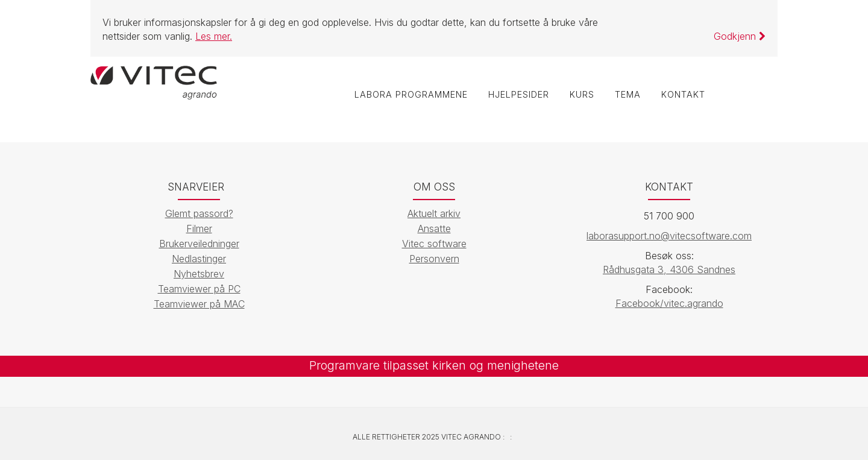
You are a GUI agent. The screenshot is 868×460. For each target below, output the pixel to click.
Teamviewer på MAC (199, 304)
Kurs (582, 94)
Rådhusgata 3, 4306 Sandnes (669, 269)
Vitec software (434, 244)
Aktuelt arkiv (434, 213)
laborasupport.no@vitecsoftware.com (669, 236)
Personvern (434, 259)
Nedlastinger (199, 259)
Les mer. (214, 36)
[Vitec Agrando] (154, 81)
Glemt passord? (199, 213)
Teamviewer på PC (199, 289)
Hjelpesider (519, 94)
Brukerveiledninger (199, 244)
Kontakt (683, 94)
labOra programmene (411, 94)
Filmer (199, 228)
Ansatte (434, 228)
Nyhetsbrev (199, 274)
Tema (628, 94)
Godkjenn (740, 36)
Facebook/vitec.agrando (669, 303)
